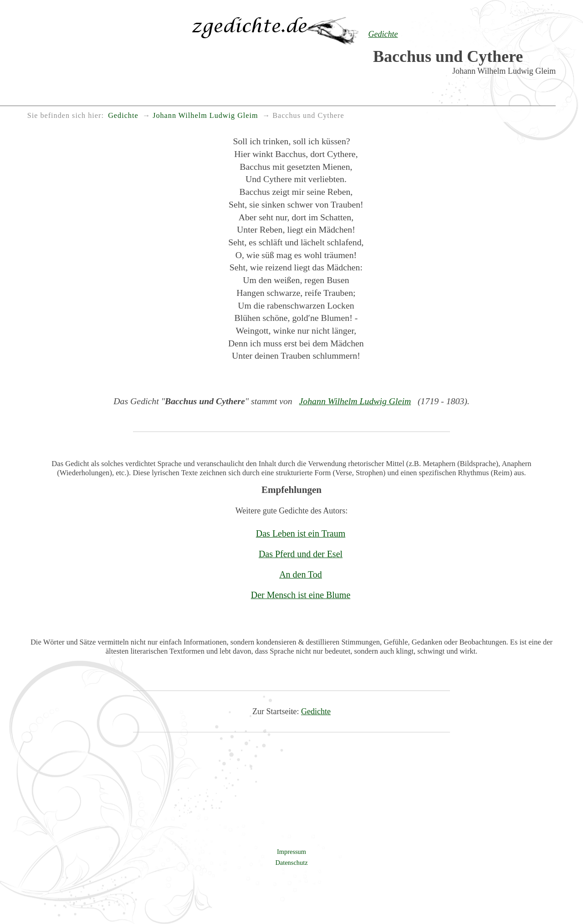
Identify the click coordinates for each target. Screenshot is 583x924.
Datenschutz (291, 863)
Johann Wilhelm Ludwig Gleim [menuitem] (205, 116)
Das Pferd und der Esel (301, 554)
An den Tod (301, 574)
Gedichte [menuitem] (123, 116)
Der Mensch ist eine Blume (301, 595)
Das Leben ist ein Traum (301, 533)
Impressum (291, 852)
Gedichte (316, 711)
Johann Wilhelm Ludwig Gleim (355, 401)
